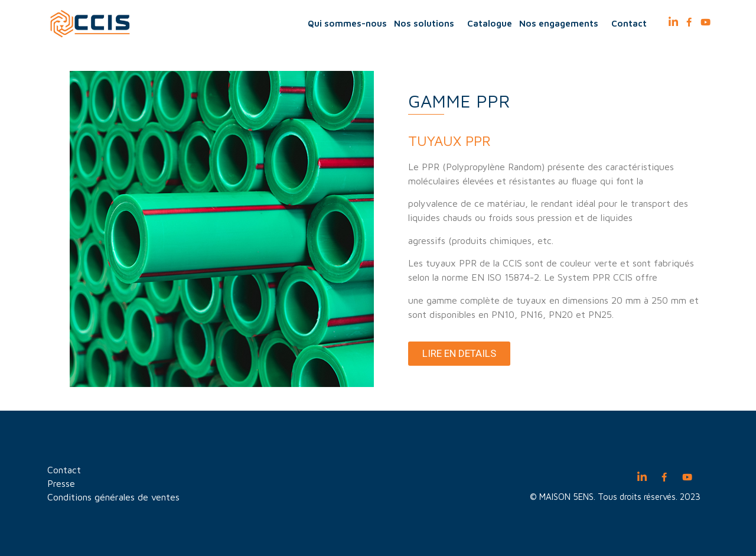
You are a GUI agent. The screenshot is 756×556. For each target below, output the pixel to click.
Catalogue (490, 23)
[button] (459, 354)
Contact (629, 23)
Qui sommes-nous (347, 23)
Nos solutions (427, 24)
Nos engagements (562, 24)
